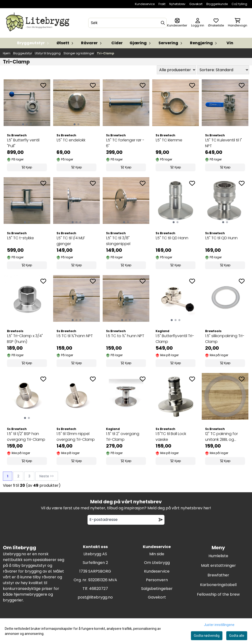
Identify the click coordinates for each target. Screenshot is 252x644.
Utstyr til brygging (48, 53)
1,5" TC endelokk (71, 140)
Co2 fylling (239, 4)
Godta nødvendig (207, 636)
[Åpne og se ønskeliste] (216, 23)
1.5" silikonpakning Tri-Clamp (225, 339)
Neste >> (47, 476)
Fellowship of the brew (218, 594)
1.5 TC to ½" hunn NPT (125, 336)
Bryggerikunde (217, 4)
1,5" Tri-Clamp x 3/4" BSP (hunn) (25, 339)
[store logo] (38, 23)
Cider (117, 43)
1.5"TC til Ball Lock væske (171, 437)
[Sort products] (223, 70)
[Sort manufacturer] (176, 70)
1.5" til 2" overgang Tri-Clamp (123, 437)
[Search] (163, 23)
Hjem (7, 53)
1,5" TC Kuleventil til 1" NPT (224, 143)
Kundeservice (145, 4)
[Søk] (128, 23)
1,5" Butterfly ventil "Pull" (23, 143)
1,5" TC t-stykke (20, 238)
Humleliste (218, 556)
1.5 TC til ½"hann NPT (75, 336)
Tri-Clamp (106, 53)
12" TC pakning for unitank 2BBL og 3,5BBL (221, 437)
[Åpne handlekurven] (238, 23)
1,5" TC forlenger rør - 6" (125, 143)
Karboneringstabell (218, 585)
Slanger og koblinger (79, 53)
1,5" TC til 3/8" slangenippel (118, 241)
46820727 (98, 589)
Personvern (157, 580)
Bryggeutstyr (23, 53)
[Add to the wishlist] (43, 85)
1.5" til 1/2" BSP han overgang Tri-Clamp (26, 437)
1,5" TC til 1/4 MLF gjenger (71, 241)
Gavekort (196, 4)
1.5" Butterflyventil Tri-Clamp (175, 339)
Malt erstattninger (218, 565)
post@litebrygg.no (95, 597)
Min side (157, 554)
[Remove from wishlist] (161, 520)
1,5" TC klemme (169, 140)
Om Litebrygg (157, 563)
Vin (230, 43)
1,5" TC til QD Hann (172, 238)
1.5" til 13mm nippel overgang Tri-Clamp (76, 437)
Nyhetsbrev (177, 4)
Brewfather (218, 575)
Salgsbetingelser (157, 589)
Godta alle (237, 636)
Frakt (162, 4)
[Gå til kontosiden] (177, 23)
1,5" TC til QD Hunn (221, 238)
